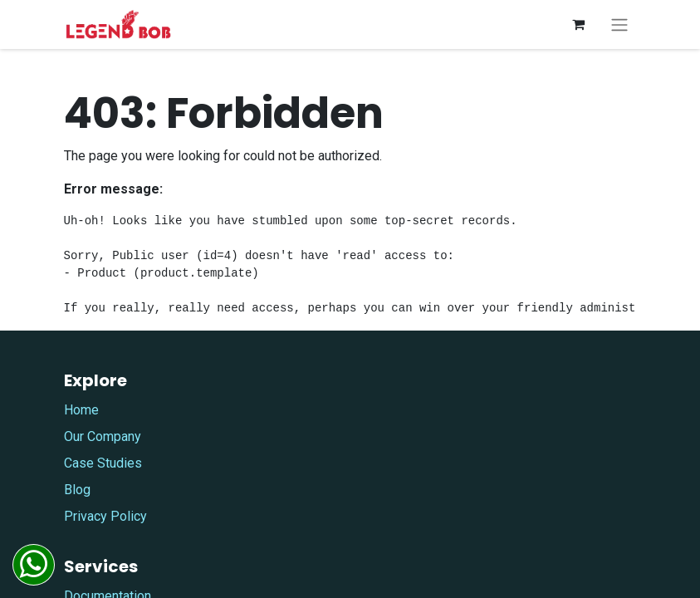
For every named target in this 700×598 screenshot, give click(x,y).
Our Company (103, 436)
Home (81, 410)
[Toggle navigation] (619, 25)
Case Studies (103, 463)
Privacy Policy (105, 516)
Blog (77, 490)
